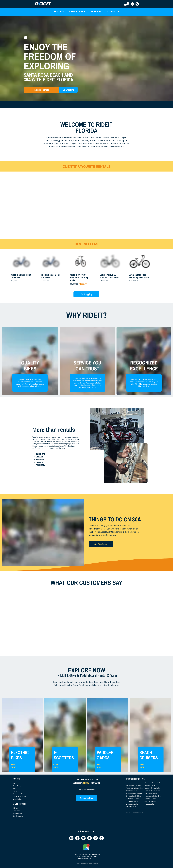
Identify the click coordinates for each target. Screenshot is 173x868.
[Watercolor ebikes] (135, 804)
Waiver (15, 791)
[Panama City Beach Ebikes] (135, 788)
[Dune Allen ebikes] (135, 801)
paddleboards (66, 140)
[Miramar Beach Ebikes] (135, 785)
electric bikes (52, 140)
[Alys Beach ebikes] (135, 791)
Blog (14, 788)
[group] (86, 268)
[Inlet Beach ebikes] (153, 793)
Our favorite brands (19, 794)
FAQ (14, 783)
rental (58, 137)
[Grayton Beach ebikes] (135, 796)
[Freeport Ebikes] (153, 785)
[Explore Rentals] (42, 90)
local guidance (71, 147)
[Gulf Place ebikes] (153, 801)
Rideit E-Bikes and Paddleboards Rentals (86, 854)
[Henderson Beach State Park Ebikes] (153, 783)
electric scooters (101, 140)
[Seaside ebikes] (153, 804)
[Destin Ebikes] (135, 783)
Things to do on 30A (19, 796)
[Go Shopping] (68, 90)
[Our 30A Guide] (101, 544)
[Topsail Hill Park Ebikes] (153, 788)
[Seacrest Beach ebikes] (153, 791)
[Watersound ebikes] (135, 799)
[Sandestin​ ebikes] (153, 799)
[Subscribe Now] (86, 798)
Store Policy (17, 786)
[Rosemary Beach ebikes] (135, 793)
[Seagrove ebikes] (135, 807)
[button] (127, 4)
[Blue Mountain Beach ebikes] (153, 796)
